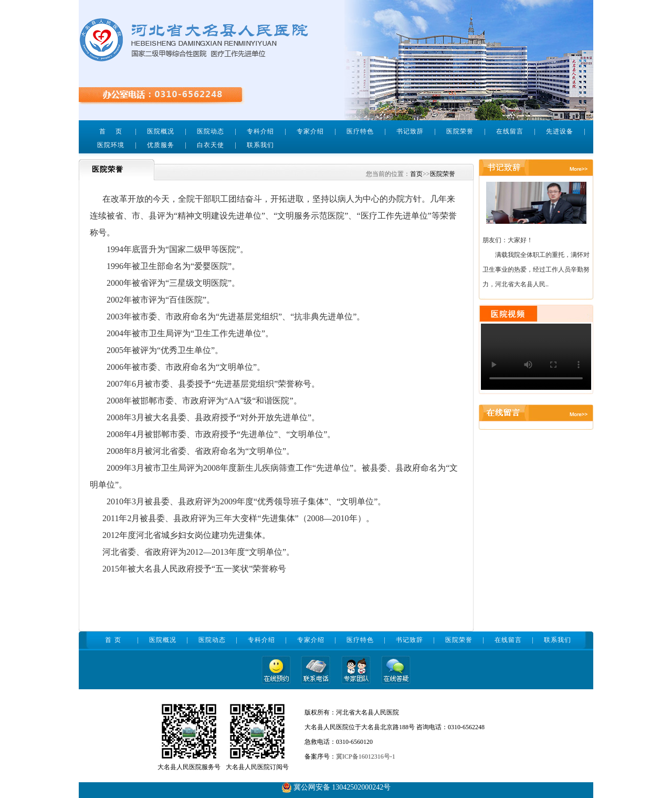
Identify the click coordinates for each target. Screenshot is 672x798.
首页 (416, 174)
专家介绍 (310, 131)
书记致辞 (410, 131)
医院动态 (211, 131)
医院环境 (111, 145)
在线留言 (510, 131)
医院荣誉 (460, 131)
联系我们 (260, 145)
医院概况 (161, 131)
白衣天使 (211, 145)
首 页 (111, 131)
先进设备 (560, 131)
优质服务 (161, 145)
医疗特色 (360, 131)
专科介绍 (260, 131)
